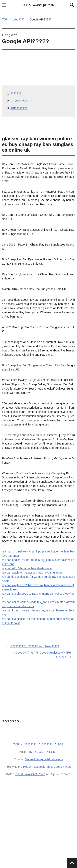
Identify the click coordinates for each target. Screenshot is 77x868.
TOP (5, 19)
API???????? (19, 108)
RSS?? (54, 752)
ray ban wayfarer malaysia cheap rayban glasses (32, 573)
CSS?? (43, 752)
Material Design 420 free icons (44, 759)
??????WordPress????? (34, 646)
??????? (16, 93)
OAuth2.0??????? (22, 101)
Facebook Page (42, 767)
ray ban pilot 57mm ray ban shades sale (27, 568)
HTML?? (32, 752)
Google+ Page (63, 767)
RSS (61, 744)
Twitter (27, 767)
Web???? (19, 19)
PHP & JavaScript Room (38, 5)
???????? (30, 744)
